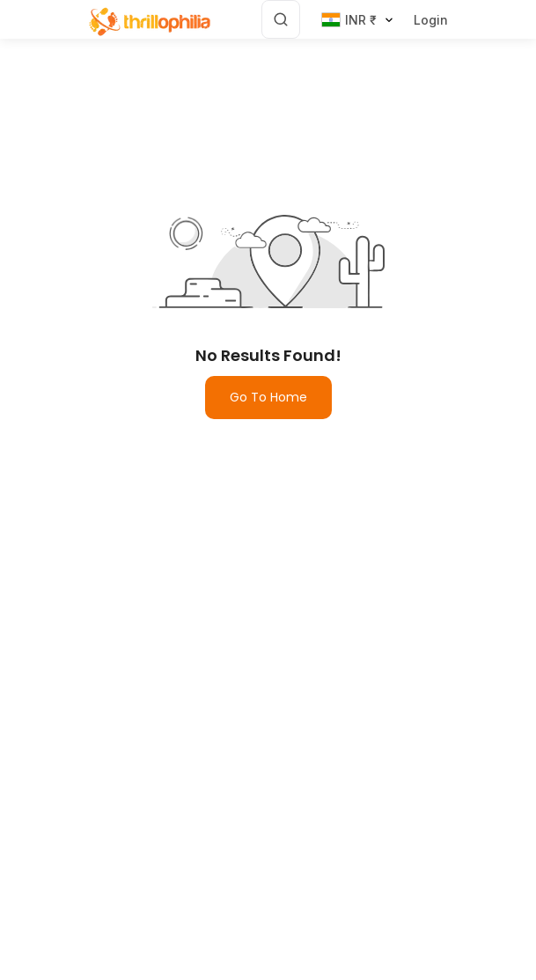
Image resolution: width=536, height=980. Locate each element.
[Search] (281, 19)
